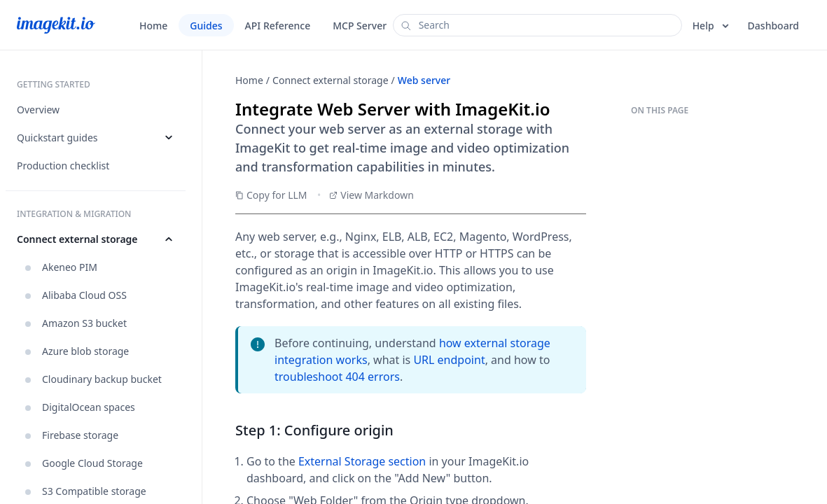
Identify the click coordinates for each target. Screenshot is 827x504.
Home (249, 80)
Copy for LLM (271, 195)
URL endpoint (449, 360)
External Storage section (362, 461)
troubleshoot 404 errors (337, 377)
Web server (424, 80)
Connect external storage (331, 80)
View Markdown (371, 195)
